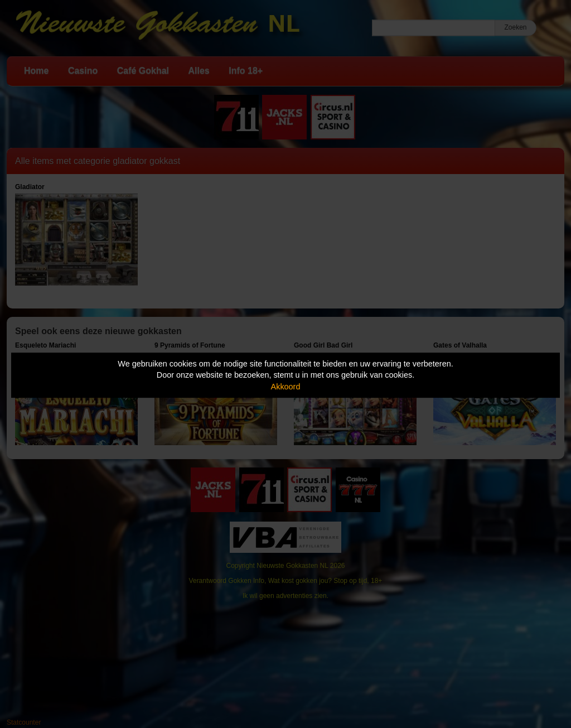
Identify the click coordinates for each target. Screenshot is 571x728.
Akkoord (286, 387)
